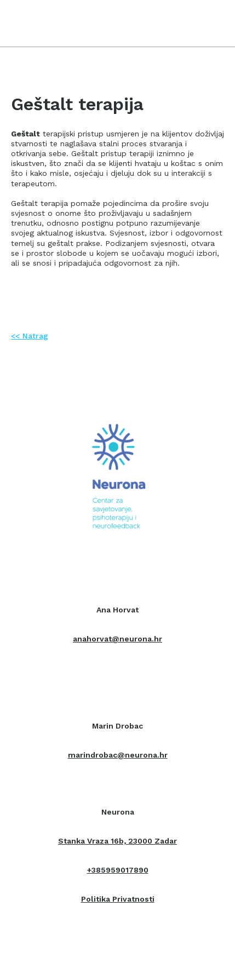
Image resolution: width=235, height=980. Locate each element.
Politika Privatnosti (118, 899)
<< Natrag (30, 336)
